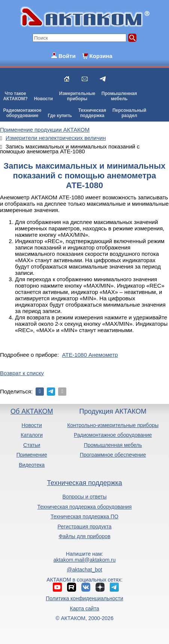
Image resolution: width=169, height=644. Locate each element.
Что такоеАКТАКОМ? (15, 96)
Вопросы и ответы (85, 497)
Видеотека (32, 465)
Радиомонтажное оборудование (113, 435)
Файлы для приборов (84, 536)
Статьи (32, 445)
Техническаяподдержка (92, 113)
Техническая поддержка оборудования (85, 507)
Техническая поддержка (84, 483)
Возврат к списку (22, 373)
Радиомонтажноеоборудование (22, 113)
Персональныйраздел (129, 113)
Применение (32, 455)
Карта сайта (84, 608)
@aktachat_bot (84, 570)
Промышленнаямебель (119, 96)
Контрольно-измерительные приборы (113, 425)
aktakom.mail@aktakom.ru (85, 560)
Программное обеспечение (113, 455)
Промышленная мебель (113, 445)
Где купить (60, 116)
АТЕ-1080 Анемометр (90, 355)
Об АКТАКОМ (32, 411)
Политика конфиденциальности (84, 598)
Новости (43, 99)
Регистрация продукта (84, 527)
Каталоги (32, 435)
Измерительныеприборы (77, 96)
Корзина (101, 56)
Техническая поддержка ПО (84, 516)
